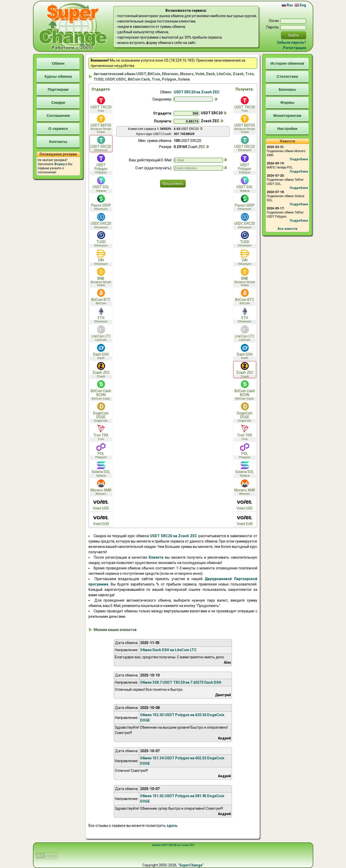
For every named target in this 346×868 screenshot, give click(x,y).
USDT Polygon (101, 164)
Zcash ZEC (101, 370)
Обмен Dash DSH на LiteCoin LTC (168, 650)
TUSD (101, 239)
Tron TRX (101, 433)
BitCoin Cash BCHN (101, 390)
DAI (101, 258)
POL (101, 451)
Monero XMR (101, 487)
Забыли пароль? (291, 42)
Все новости (287, 229)
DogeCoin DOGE (101, 412)
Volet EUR (101, 520)
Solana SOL (101, 469)
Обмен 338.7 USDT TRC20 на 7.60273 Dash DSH (181, 682)
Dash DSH (101, 352)
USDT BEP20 (101, 124)
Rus (287, 5)
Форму (59, 164)
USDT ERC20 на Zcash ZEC (197, 92)
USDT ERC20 (101, 144)
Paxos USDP (101, 203)
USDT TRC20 (101, 104)
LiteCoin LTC (101, 334)
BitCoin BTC (101, 297)
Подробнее (299, 159)
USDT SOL (101, 184)
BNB (101, 277)
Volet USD (101, 504)
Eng (300, 5)
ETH (101, 315)
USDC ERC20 (101, 221)
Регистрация (295, 48)
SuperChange (191, 865)
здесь (172, 826)
